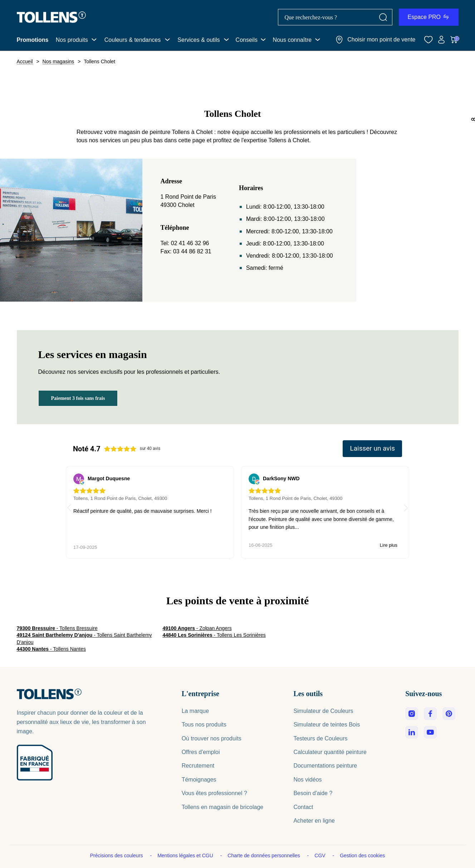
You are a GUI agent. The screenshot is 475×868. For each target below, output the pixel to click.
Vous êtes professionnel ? (214, 793)
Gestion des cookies (362, 855)
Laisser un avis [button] (372, 448)
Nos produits (72, 40)
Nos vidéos (307, 780)
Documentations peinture (325, 766)
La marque (195, 711)
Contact (303, 807)
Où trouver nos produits (212, 738)
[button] (406, 509)
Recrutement (198, 766)
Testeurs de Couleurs (320, 738)
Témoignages (199, 780)
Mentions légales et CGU (186, 855)
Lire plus (213, 545)
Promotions (33, 40)
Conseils (247, 40)
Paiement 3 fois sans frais (78, 398)
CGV (320, 855)
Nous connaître (292, 40)
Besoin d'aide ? (313, 793)
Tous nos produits (204, 725)
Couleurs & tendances (133, 40)
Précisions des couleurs (117, 855)
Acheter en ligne (314, 821)
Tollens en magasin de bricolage (223, 807)
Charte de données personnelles (264, 855)
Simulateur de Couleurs (323, 711)
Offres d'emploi (201, 752)
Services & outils (199, 40)
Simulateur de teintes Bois (327, 725)
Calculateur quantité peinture (330, 752)
